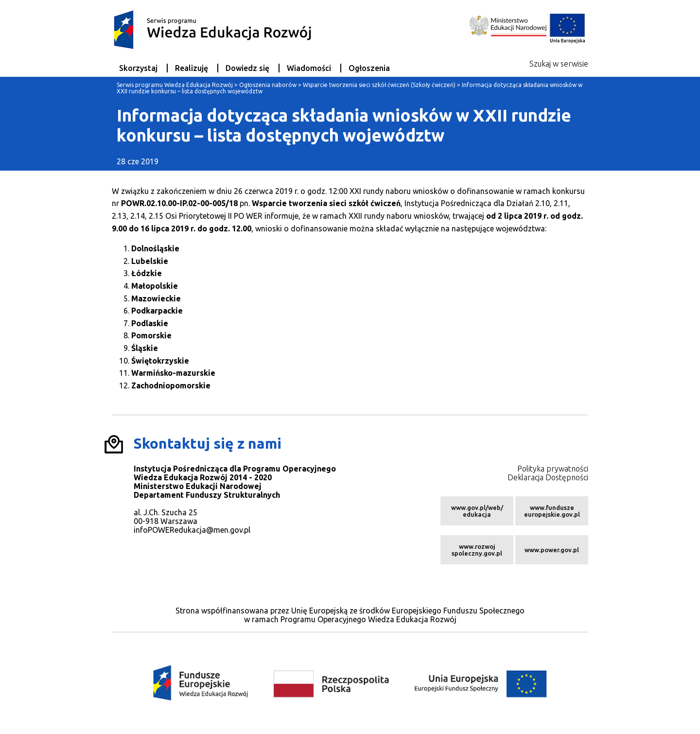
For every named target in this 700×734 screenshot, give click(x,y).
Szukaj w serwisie (559, 64)
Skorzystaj (138, 68)
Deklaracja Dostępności (548, 477)
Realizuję (192, 68)
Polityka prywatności (553, 469)
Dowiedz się (247, 68)
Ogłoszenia (369, 68)
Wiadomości (309, 68)
